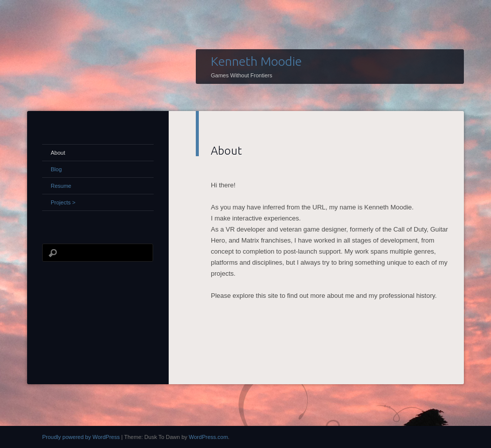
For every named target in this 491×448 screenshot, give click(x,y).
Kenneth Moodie (256, 61)
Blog (56, 169)
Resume (61, 186)
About (58, 153)
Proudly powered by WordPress (81, 437)
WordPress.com (208, 437)
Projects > (63, 202)
